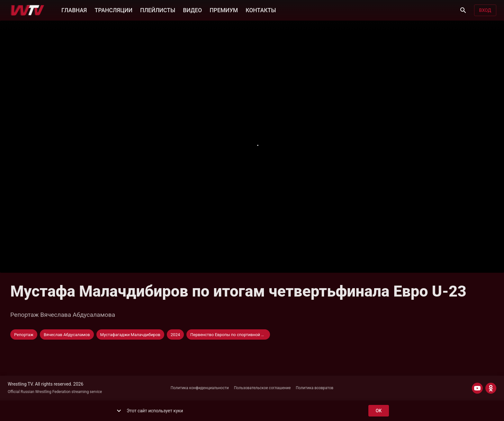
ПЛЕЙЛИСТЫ (158, 10)
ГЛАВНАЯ (74, 10)
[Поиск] (463, 10)
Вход (485, 10)
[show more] (119, 411)
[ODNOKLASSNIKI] (491, 388)
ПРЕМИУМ (224, 10)
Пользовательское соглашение (262, 388)
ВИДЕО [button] (192, 10)
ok (379, 411)
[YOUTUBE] (477, 388)
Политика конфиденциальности (200, 388)
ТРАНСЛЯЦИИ (113, 10)
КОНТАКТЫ (261, 10)
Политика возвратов (315, 388)
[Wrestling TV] (27, 10)
